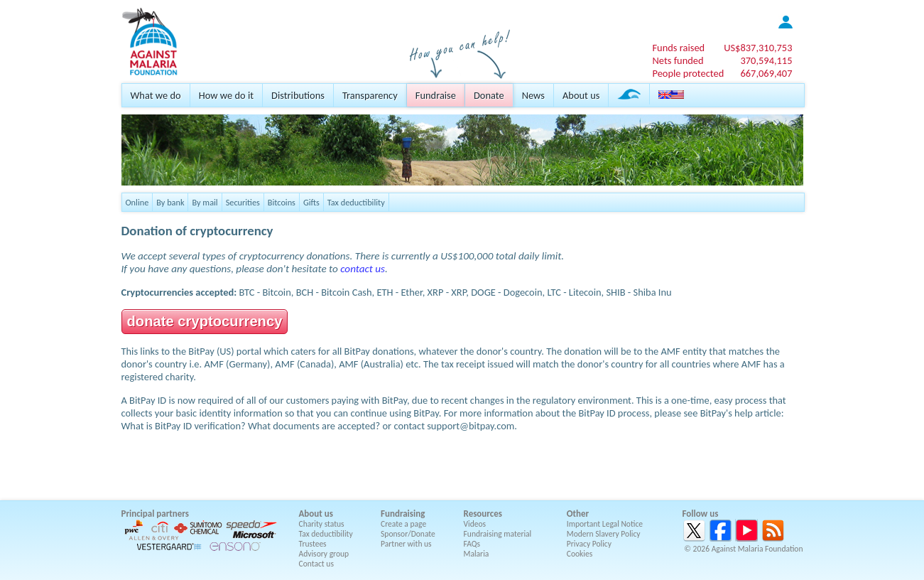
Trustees (313, 544)
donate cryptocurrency (205, 321)
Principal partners (155, 514)
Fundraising (403, 514)
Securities (243, 202)
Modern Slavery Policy (604, 534)
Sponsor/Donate (408, 534)
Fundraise (436, 95)
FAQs (472, 544)
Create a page (403, 524)
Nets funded (678, 60)
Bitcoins (282, 202)
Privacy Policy (589, 544)
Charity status (322, 524)
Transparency (370, 95)
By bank (170, 202)
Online (137, 202)
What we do (156, 95)
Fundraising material (498, 534)
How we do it (226, 95)
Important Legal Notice (605, 524)
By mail (205, 202)
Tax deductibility (356, 202)
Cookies (580, 554)
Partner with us (406, 544)
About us (581, 95)
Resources (483, 514)
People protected (688, 73)
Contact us (316, 564)
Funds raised (678, 48)
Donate (489, 95)
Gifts (311, 202)
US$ (758, 48)
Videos (475, 524)
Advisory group (324, 554)
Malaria (477, 554)
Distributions (298, 95)
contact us (363, 269)
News (533, 95)
